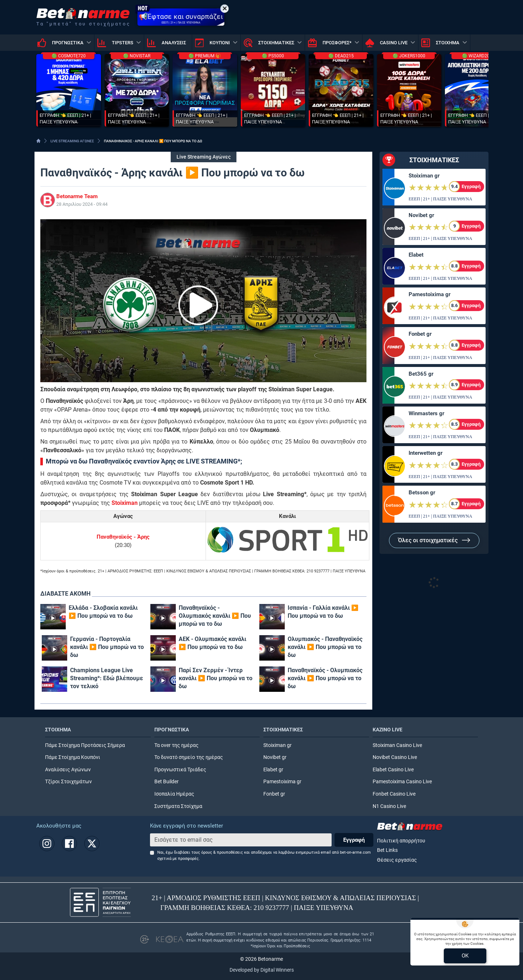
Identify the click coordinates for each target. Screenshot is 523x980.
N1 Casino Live (389, 806)
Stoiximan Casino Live (397, 745)
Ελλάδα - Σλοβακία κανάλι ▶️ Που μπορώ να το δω (103, 612)
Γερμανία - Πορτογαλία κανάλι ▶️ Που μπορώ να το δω (107, 647)
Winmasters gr (426, 413)
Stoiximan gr (424, 176)
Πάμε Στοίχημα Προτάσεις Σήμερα (85, 745)
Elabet (416, 255)
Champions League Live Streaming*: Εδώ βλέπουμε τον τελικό (107, 678)
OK (465, 956)
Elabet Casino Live (393, 770)
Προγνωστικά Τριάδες (180, 770)
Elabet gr (273, 770)
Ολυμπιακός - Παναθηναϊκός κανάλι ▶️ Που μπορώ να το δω (325, 647)
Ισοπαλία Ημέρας (174, 794)
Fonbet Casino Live (394, 794)
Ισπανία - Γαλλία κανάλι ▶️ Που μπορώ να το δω (323, 612)
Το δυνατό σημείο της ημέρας (189, 757)
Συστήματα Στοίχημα (178, 806)
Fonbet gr (420, 334)
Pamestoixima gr (429, 294)
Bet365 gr (421, 374)
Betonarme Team (77, 196)
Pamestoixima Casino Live (402, 782)
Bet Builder (167, 782)
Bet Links (387, 850)
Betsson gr (422, 493)
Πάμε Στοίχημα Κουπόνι (73, 757)
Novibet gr (421, 215)
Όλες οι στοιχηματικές (434, 540)
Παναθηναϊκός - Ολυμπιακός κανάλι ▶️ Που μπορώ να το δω (215, 616)
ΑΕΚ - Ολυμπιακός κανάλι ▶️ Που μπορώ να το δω (212, 643)
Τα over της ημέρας (177, 745)
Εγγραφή (354, 840)
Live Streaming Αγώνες (204, 157)
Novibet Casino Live (395, 757)
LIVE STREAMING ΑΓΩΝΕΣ (72, 141)
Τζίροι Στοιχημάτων (68, 782)
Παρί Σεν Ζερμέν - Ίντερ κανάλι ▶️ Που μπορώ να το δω (216, 678)
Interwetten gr (425, 453)
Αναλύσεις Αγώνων (68, 770)
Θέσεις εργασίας (397, 860)
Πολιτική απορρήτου (401, 841)
